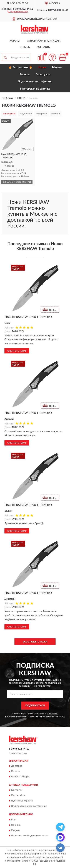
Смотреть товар (17, 351)
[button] (18, 11)
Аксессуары (43, 74)
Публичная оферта (22, 801)
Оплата (15, 771)
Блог (14, 820)
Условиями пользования (42, 717)
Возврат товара (20, 777)
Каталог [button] (15, 41)
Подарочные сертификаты (35, 82)
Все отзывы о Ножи (35, 642)
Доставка (17, 766)
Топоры (25, 74)
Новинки (16, 825)
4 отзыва (10, 166)
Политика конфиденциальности (30, 836)
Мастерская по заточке (35, 89)
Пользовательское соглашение (29, 806)
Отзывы (25, 47)
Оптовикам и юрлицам (44, 41)
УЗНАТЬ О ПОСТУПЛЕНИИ (17, 182)
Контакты (44, 47)
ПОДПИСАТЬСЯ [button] (35, 706)
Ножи (42, 67)
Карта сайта (18, 796)
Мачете (57, 67)
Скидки (15, 830)
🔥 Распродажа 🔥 (20, 67)
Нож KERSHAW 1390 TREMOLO (28, 317)
